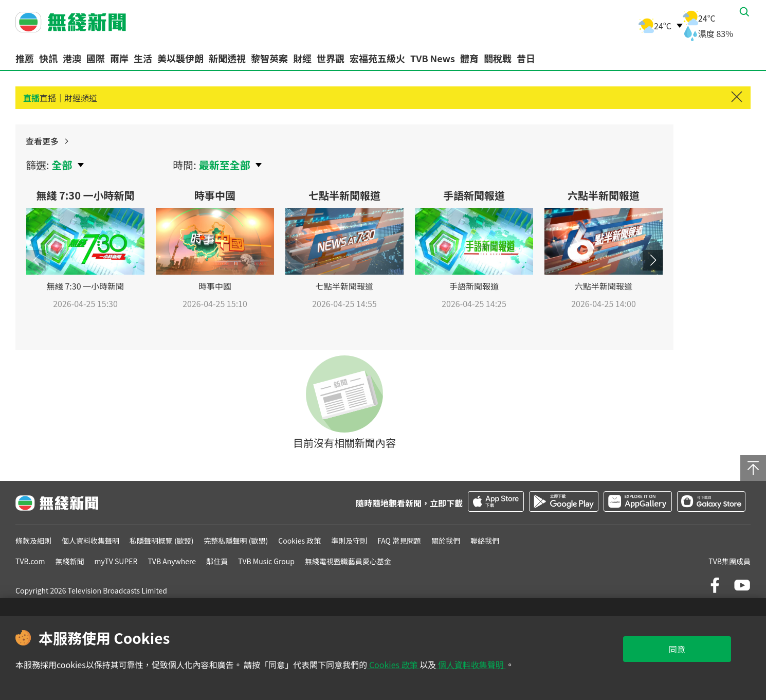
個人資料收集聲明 (471, 665)
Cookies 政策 (393, 665)
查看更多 (638, 147)
